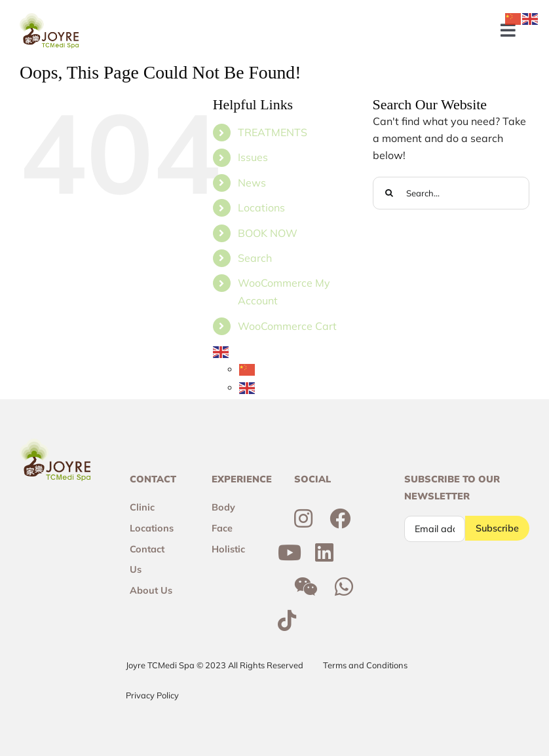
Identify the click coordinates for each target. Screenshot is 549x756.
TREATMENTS (273, 132)
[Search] (389, 193)
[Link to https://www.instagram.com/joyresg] (303, 518)
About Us (151, 590)
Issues (253, 157)
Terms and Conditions (365, 665)
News (252, 183)
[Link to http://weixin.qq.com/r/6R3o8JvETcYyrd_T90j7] (306, 586)
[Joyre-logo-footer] (49, 18)
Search (255, 258)
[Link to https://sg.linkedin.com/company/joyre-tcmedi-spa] (324, 552)
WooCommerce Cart (287, 326)
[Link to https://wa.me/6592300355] (344, 586)
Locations (261, 207)
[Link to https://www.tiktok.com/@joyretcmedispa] (287, 621)
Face (222, 528)
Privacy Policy (152, 695)
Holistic (228, 549)
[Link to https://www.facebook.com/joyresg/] (340, 518)
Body (223, 507)
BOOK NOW (268, 233)
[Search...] (451, 193)
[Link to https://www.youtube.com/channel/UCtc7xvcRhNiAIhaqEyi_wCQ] (290, 552)
